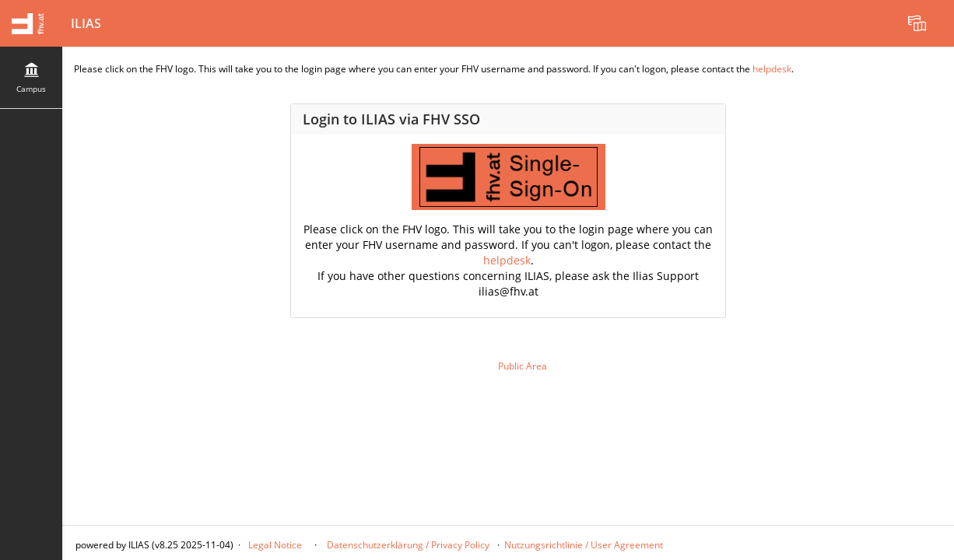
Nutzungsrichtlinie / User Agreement (584, 545)
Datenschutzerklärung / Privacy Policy (407, 545)
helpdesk (772, 69)
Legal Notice (275, 545)
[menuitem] (919, 23)
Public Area (523, 366)
